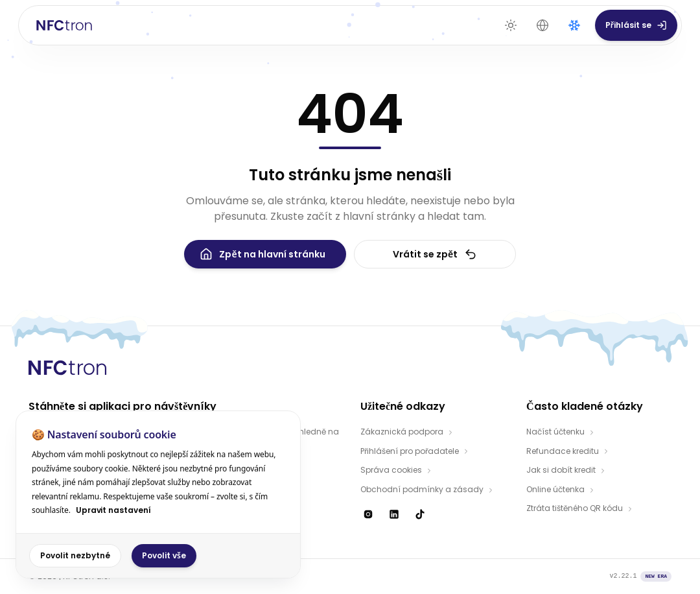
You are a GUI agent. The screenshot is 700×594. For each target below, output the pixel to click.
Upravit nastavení (113, 510)
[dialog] (158, 494)
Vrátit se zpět (435, 254)
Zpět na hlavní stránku (262, 254)
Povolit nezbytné (75, 555)
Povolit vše (164, 555)
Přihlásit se (636, 25)
